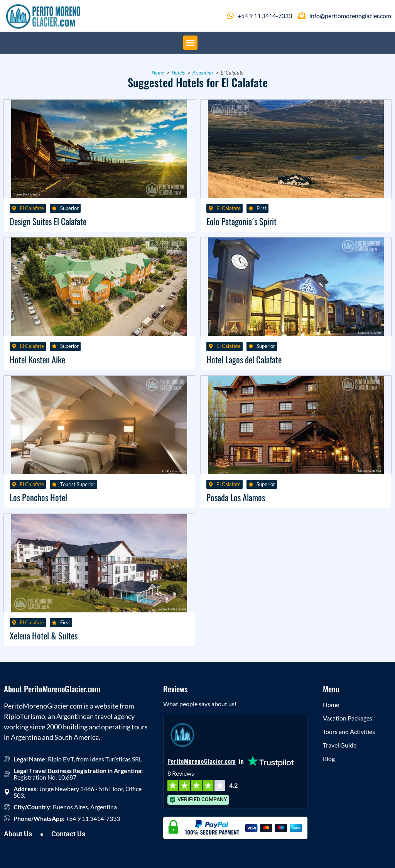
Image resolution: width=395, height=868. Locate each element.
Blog (329, 759)
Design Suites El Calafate (48, 221)
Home (331, 704)
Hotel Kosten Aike (37, 359)
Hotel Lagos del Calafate (244, 359)
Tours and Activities (349, 732)
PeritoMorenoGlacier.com (202, 761)
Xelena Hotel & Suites (44, 635)
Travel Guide (340, 745)
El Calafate (32, 208)
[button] (191, 43)
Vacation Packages (348, 718)
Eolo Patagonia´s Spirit (241, 221)
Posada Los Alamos (236, 497)
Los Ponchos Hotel (38, 497)
